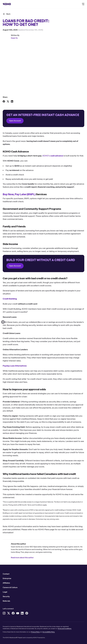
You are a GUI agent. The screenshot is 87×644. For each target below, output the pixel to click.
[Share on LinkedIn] (12, 101)
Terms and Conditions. (65, 629)
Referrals (6, 601)
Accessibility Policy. (49, 632)
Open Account (15, 121)
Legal (5, 592)
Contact (6, 574)
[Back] (7, 14)
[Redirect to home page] (7, 4)
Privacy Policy (35, 632)
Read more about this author (22, 558)
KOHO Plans (44, 529)
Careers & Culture (10, 587)
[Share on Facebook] (4, 101)
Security (6, 596)
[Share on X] (8, 101)
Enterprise (7, 578)
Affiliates (6, 583)
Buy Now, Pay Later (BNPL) (19, 194)
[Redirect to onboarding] (43, 118)
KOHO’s (53, 156)
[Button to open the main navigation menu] (83, 4)
